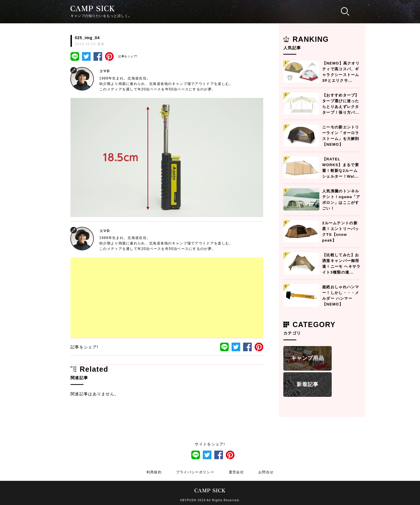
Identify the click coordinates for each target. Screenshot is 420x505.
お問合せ (266, 472)
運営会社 (236, 472)
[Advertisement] (167, 298)
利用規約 (154, 472)
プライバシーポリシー (195, 472)
